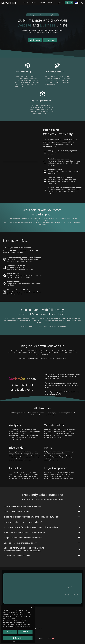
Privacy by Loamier (18, 642)
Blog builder (17, 448)
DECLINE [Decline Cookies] (25, 632)
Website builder (54, 425)
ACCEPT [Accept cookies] (10, 632)
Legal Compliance (56, 468)
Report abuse (38, 628)
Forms (48, 448)
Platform (34, 3)
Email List (15, 468)
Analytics (15, 425)
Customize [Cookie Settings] (18, 638)
